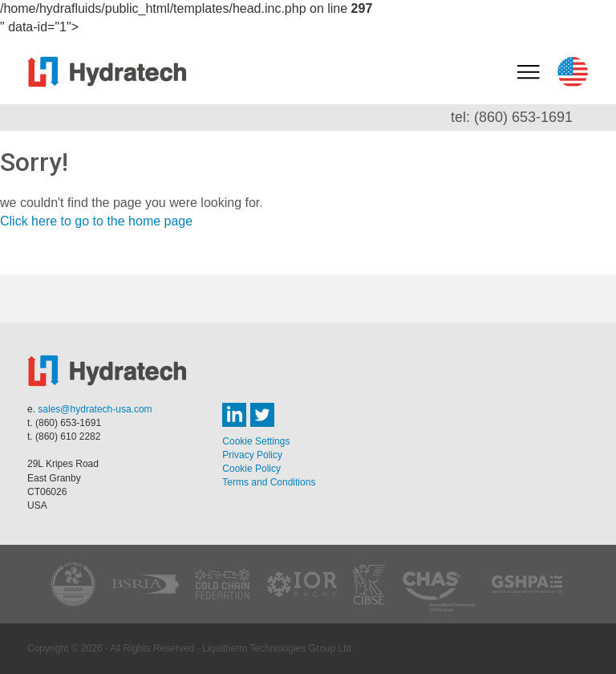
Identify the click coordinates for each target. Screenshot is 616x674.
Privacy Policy (252, 455)
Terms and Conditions (269, 482)
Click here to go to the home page (96, 221)
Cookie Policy (251, 469)
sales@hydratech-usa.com (95, 409)
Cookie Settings (256, 441)
